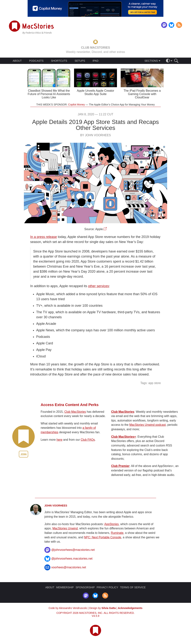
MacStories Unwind (65, 528)
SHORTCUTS (59, 61)
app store (155, 383)
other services (98, 286)
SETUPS (80, 61)
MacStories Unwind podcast (147, 425)
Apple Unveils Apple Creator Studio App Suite (95, 92)
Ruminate (117, 533)
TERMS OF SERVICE (133, 587)
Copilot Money (76, 105)
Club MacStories (75, 412)
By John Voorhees (95, 135)
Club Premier (120, 466)
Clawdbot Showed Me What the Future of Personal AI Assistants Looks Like (49, 94)
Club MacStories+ (124, 437)
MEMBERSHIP (65, 587)
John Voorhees (56, 506)
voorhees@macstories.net (69, 567)
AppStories (111, 524)
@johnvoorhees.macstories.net (72, 559)
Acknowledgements (130, 608)
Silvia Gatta (109, 608)
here (60, 440)
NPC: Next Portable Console (103, 537)
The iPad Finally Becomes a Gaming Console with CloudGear (142, 94)
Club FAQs (88, 440)
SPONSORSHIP (85, 587)
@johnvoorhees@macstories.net (73, 550)
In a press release (44, 237)
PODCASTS (36, 61)
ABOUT (17, 61)
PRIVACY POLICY (107, 587)
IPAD (95, 61)
